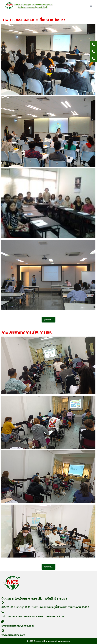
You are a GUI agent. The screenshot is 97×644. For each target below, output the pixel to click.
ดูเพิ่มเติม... (48, 320)
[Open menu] (91, 6)
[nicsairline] (29, 6)
